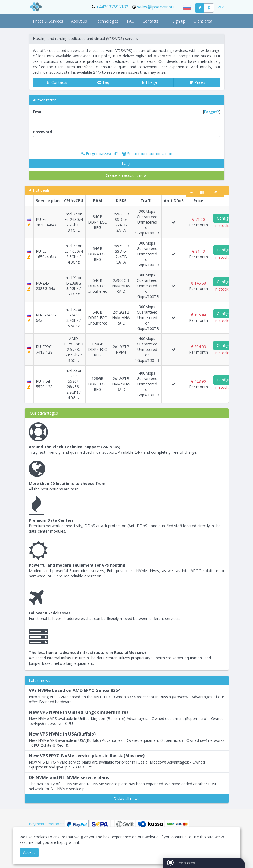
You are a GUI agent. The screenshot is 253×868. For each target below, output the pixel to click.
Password (42, 132)
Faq (103, 82)
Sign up (179, 21)
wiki (221, 7)
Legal (150, 82)
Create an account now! (127, 175)
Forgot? (212, 112)
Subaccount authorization (147, 154)
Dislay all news (126, 799)
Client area (203, 21)
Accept (29, 852)
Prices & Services (48, 21)
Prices (197, 82)
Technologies (107, 21)
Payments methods (46, 824)
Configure (225, 218)
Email (127, 112)
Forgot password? (100, 154)
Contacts (151, 21)
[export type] (217, 193)
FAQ (131, 21)
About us (79, 21)
